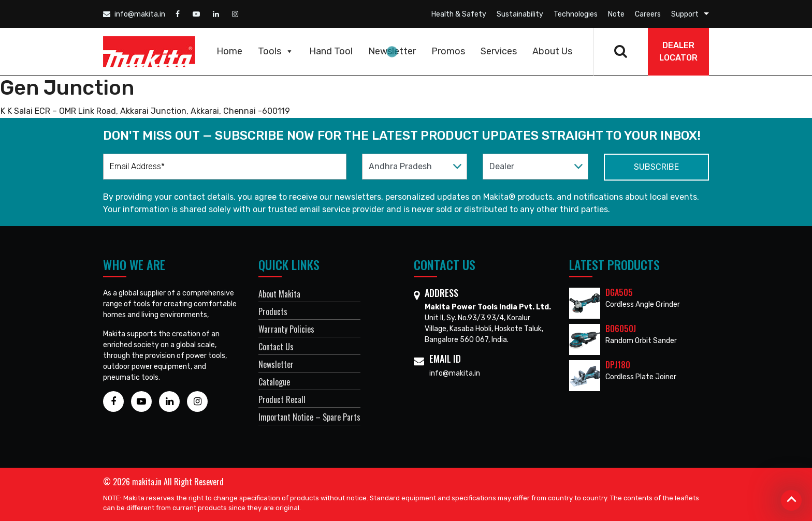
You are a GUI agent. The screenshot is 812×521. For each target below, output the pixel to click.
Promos (448, 51)
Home (229, 51)
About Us (552, 51)
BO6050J (621, 329)
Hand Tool (331, 51)
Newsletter (392, 51)
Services (499, 51)
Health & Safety (459, 14)
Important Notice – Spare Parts (309, 417)
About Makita (279, 294)
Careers (648, 14)
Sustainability (520, 14)
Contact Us (276, 347)
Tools (276, 51)
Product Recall (282, 399)
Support (685, 14)
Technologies (576, 14)
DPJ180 (618, 365)
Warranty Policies (286, 329)
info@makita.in (134, 14)
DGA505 (619, 292)
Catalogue (274, 382)
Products (273, 311)
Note (616, 14)
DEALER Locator (678, 51)
